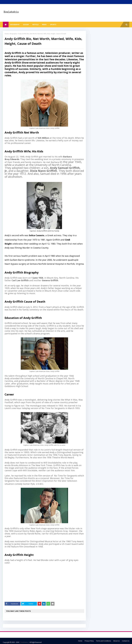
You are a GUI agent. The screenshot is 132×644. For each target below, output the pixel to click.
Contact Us (126, 641)
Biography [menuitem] (15, 25)
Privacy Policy (89, 641)
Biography (13, 34)
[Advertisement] (46, 583)
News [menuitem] (44, 25)
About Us (116, 641)
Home (7, 34)
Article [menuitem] (35, 25)
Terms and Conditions (103, 641)
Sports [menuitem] (53, 25)
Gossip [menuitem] (26, 25)
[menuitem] (6, 25)
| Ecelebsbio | (24, 642)
